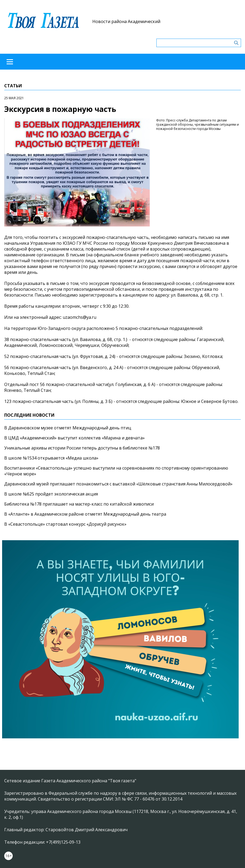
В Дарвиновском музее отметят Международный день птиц (68, 428)
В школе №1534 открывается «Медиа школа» (51, 458)
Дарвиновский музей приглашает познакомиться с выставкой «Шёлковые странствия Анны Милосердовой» (118, 484)
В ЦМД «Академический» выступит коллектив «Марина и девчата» (74, 438)
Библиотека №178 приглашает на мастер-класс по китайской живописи (79, 504)
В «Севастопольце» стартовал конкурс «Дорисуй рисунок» (65, 524)
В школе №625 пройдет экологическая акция (51, 494)
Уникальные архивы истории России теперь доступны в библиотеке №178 (82, 448)
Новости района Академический (126, 21)
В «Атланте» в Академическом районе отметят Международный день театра (85, 514)
